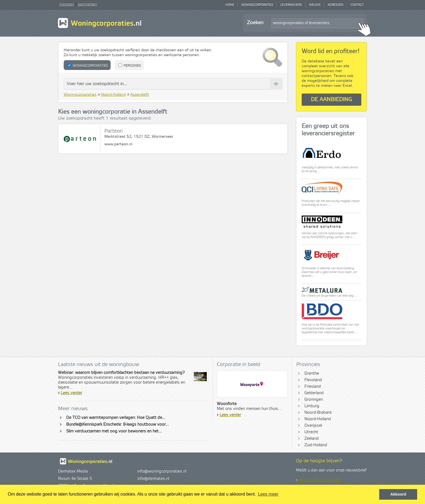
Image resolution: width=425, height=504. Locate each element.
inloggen (67, 4)
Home (230, 5)
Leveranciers (291, 5)
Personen (130, 66)
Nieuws (315, 5)
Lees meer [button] (268, 494)
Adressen (336, 5)
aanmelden (87, 4)
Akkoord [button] (398, 494)
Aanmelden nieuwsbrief (320, 480)
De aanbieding (331, 100)
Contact (357, 5)
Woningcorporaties (257, 5)
